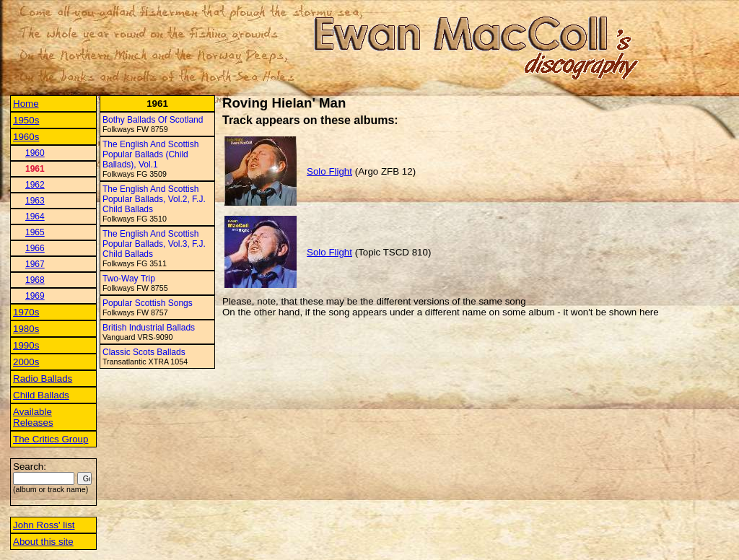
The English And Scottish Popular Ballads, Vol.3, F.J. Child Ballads (154, 244)
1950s (26, 120)
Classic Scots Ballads (144, 352)
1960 (35, 153)
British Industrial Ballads (149, 328)
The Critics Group (51, 439)
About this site (43, 542)
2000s (26, 362)
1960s (26, 137)
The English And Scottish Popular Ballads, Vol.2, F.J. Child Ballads (154, 199)
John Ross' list (44, 525)
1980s (26, 329)
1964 (35, 216)
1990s (26, 345)
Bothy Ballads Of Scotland (153, 120)
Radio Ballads (43, 379)
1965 (35, 232)
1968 (35, 280)
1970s (26, 312)
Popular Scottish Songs (148, 303)
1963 (35, 201)
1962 (35, 185)
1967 (35, 264)
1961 (35, 169)
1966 (35, 248)
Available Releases (33, 417)
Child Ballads (41, 395)
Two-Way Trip (129, 279)
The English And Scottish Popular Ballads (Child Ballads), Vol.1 (150, 154)
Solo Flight (329, 171)
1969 (35, 296)
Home (26, 104)
